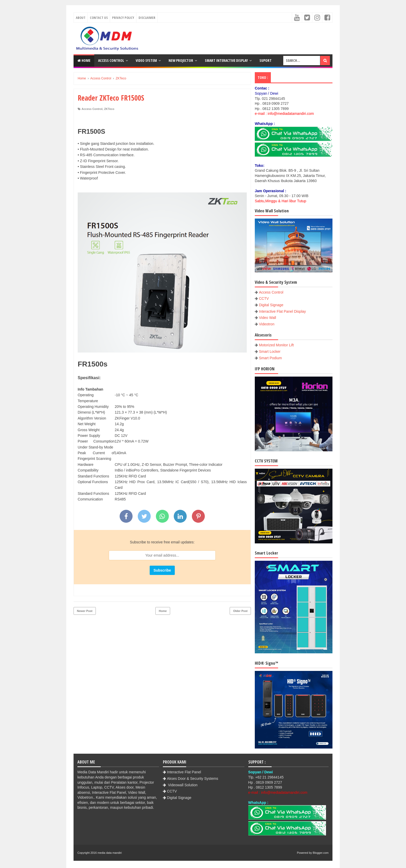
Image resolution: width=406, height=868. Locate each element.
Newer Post (85, 611)
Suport (266, 60)
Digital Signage (271, 305)
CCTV (264, 298)
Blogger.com (321, 853)
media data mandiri (110, 853)
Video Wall (267, 318)
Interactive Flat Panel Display (282, 311)
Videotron (267, 324)
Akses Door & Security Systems (193, 779)
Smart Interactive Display (226, 60)
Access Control (111, 60)
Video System (146, 60)
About (81, 18)
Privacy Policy (123, 18)
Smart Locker (270, 351)
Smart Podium (270, 358)
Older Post (240, 611)
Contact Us (99, 18)
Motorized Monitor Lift (276, 345)
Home (84, 60)
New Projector (181, 60)
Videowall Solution (182, 785)
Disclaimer (147, 18)
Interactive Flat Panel (184, 772)
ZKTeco (109, 109)
